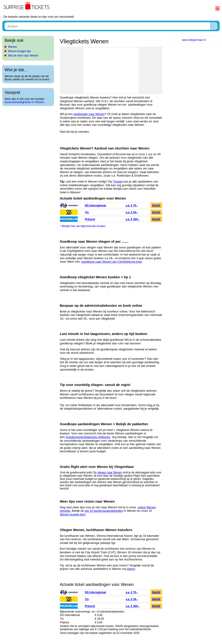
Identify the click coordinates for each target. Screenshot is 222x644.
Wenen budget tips (20, 51)
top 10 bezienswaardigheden (104, 511)
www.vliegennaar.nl (194, 40)
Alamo (131, 569)
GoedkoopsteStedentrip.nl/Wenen (88, 437)
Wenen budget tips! (73, 514)
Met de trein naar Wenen (23, 56)
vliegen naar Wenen (110, 472)
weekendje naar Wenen (89, 114)
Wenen (12, 47)
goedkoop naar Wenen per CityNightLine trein (112, 262)
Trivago (118, 181)
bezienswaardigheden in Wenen (24, 102)
